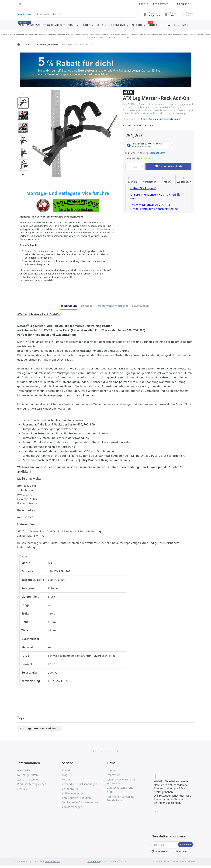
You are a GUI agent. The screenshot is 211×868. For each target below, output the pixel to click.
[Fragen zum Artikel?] (167, 180)
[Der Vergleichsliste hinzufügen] (150, 180)
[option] (23, 103)
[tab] (69, 306)
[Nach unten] (23, 175)
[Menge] (135, 166)
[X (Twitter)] (101, 751)
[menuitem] (22, 25)
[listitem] (75, 134)
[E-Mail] (164, 845)
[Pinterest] (118, 751)
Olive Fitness (24, 14)
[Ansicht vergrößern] (75, 134)
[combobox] (22, 4)
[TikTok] (110, 751)
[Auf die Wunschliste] (133, 180)
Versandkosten (157, 153)
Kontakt (144, 4)
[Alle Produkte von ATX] (128, 92)
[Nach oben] (23, 93)
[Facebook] (93, 751)
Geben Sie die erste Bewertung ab (161, 119)
